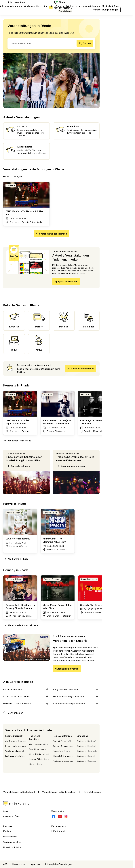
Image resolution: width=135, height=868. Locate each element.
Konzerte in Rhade (18, 466)
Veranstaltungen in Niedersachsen (56, 792)
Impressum (35, 864)
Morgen (18, 176)
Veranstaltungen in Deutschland (19, 792)
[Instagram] (66, 817)
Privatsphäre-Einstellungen (58, 864)
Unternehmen (10, 837)
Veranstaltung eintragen (71, 466)
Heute (6, 176)
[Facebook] (54, 817)
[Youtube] (60, 817)
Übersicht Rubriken (13, 847)
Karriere (7, 831)
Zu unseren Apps (11, 816)
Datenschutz (19, 864)
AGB (5, 864)
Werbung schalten (12, 842)
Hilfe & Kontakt (59, 831)
